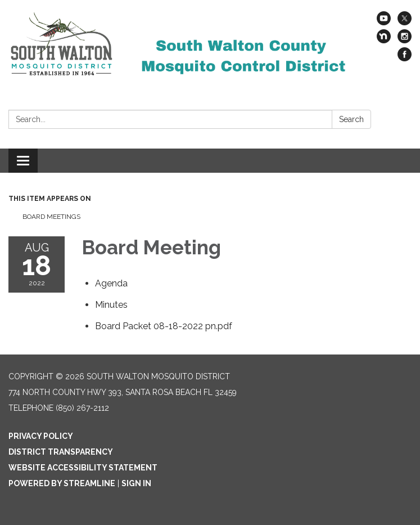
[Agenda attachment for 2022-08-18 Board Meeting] (111, 283)
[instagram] (405, 40)
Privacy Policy (41, 436)
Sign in (136, 483)
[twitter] (405, 22)
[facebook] (405, 58)
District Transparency (61, 452)
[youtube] (384, 22)
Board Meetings (51, 217)
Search (351, 119)
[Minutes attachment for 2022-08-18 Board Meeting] (111, 305)
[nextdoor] (384, 40)
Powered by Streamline (62, 483)
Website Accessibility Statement (83, 468)
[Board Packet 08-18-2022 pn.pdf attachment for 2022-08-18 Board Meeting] (164, 326)
